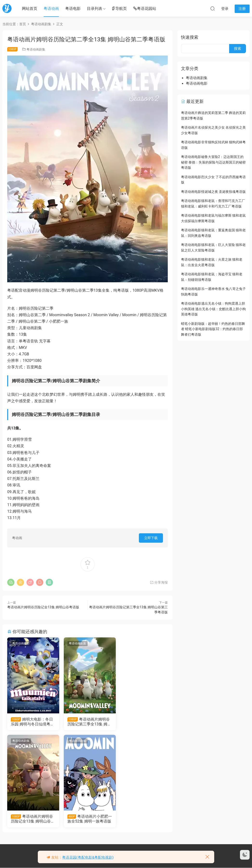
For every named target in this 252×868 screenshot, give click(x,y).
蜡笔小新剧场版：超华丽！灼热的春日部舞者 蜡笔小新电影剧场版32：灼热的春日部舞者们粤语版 (213, 329)
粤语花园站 (145, 9)
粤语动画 (51, 9)
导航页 (119, 9)
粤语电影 (73, 9)
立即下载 (151, 538)
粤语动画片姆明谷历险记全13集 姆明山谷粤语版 (43, 607)
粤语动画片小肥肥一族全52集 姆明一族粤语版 (31, 819)
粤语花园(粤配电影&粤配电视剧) (88, 857)
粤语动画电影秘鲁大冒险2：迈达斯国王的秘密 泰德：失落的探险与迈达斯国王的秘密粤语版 (213, 162)
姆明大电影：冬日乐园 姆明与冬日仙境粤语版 (32, 722)
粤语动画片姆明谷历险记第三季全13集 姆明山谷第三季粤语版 (87, 722)
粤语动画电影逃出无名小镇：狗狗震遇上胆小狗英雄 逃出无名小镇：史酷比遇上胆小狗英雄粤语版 (213, 309)
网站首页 (30, 9)
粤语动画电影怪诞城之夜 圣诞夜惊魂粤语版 (213, 192)
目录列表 (95, 9)
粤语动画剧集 (36, 49)
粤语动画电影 (21, 643)
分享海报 (159, 582)
